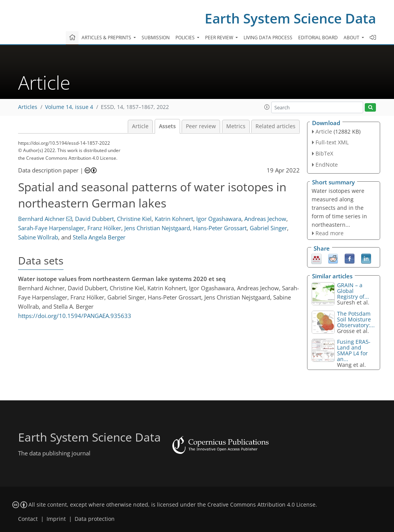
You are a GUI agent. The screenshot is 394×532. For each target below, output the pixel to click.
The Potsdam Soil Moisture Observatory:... (356, 319)
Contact (28, 519)
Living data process (268, 38)
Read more (330, 233)
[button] (267, 107)
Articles (28, 107)
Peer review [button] (220, 38)
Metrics (236, 126)
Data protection (95, 519)
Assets (167, 126)
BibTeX (324, 153)
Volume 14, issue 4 (69, 107)
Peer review (201, 126)
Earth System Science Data (290, 18)
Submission (156, 38)
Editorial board (318, 38)
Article (140, 126)
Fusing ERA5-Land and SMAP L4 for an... (354, 350)
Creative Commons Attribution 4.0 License (261, 505)
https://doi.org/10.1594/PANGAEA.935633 (75, 316)
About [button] (352, 38)
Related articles (275, 126)
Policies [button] (186, 38)
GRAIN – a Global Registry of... (353, 291)
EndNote (327, 165)
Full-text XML (332, 142)
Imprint (56, 519)
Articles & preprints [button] (107, 38)
